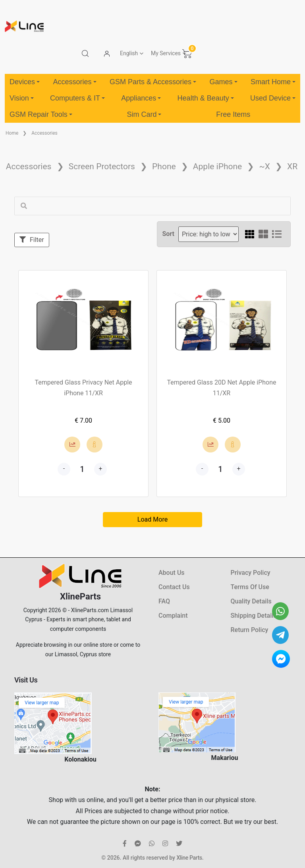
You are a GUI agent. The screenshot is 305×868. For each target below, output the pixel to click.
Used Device (273, 98)
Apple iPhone (217, 166)
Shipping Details (254, 616)
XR (292, 166)
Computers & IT (77, 98)
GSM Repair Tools (41, 114)
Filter (32, 240)
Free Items (233, 114)
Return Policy (250, 630)
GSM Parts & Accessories (153, 82)
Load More (152, 519)
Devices (25, 82)
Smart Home (273, 82)
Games (223, 82)
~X (264, 166)
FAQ (164, 601)
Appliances (141, 98)
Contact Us (174, 587)
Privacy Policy (251, 573)
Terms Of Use (250, 587)
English (129, 53)
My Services (166, 53)
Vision (22, 98)
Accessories (74, 82)
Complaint (173, 616)
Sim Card (144, 114)
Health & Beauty (206, 98)
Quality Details (251, 601)
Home (12, 133)
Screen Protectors (102, 166)
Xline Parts (189, 858)
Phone (164, 166)
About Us (172, 573)
